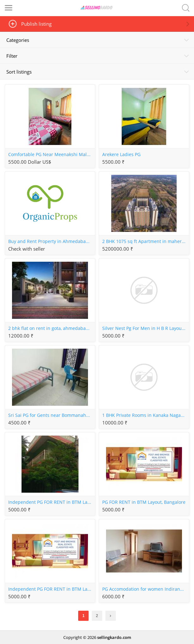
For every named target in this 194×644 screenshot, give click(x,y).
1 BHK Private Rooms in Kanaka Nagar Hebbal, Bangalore (145, 415)
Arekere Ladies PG (121, 154)
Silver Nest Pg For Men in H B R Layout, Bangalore (145, 328)
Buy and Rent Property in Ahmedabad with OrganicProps (51, 241)
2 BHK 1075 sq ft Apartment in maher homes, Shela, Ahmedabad (145, 241)
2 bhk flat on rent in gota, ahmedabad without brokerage (51, 328)
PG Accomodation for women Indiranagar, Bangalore (145, 589)
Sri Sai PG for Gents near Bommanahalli (50, 415)
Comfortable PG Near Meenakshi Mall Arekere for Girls (51, 154)
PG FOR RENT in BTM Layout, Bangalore (144, 502)
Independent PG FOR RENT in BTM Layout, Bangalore (51, 502)
